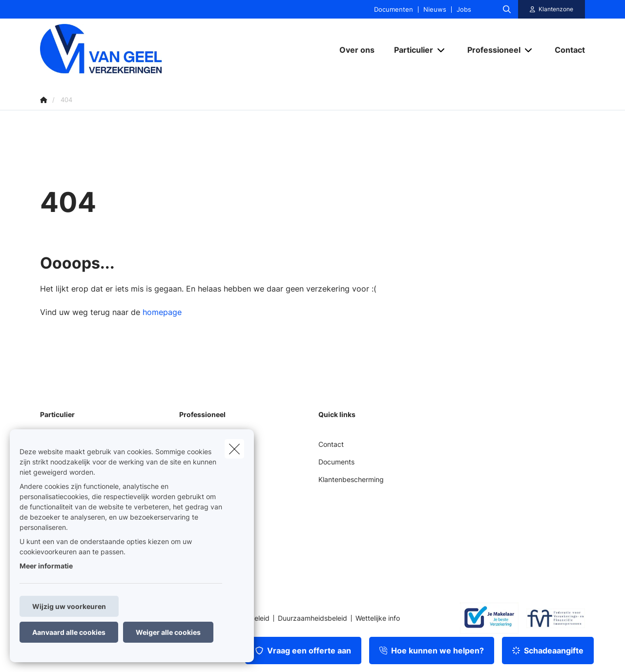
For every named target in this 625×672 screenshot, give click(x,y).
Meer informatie (46, 566)
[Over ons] (357, 50)
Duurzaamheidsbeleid (312, 618)
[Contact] (565, 50)
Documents (336, 462)
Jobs (464, 10)
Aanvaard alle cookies (69, 632)
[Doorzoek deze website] (507, 9)
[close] (234, 449)
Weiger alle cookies (168, 632)
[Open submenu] (442, 50)
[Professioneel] (490, 50)
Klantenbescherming (351, 479)
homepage (162, 312)
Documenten (394, 10)
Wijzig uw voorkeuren (69, 606)
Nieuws (435, 10)
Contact (331, 444)
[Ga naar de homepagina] (138, 50)
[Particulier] (410, 50)
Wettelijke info (378, 618)
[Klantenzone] (552, 9)
